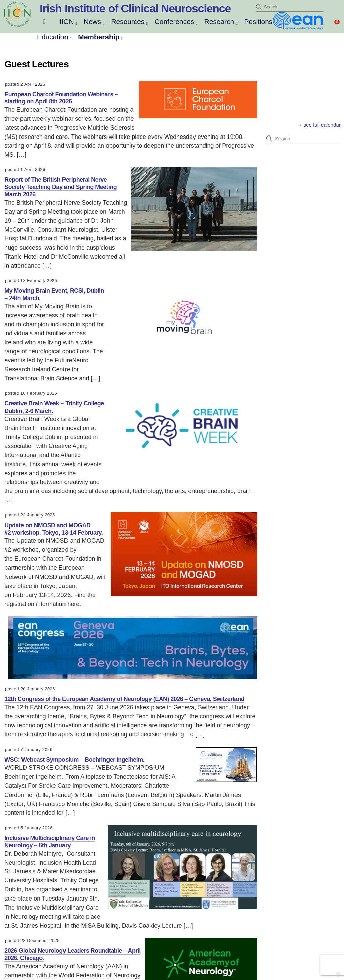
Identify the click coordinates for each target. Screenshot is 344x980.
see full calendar (322, 125)
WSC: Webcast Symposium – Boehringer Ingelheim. (74, 760)
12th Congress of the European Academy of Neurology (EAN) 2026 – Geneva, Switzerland (124, 699)
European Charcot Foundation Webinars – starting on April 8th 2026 (61, 98)
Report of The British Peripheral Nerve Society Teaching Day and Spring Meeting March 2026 (60, 187)
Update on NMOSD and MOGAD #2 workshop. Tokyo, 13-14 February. (54, 529)
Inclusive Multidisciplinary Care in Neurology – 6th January (50, 842)
